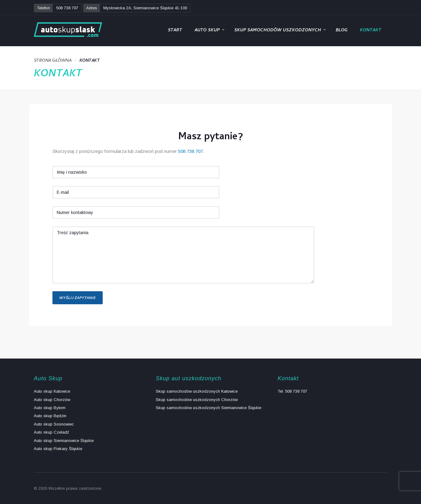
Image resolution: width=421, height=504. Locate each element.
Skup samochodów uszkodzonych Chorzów (197, 400)
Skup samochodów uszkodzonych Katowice (197, 391)
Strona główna (53, 61)
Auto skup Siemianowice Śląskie (64, 441)
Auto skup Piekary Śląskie (58, 449)
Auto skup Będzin (50, 416)
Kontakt (371, 31)
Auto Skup (207, 31)
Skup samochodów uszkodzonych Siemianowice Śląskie (208, 408)
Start (175, 31)
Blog (342, 31)
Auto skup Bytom (50, 408)
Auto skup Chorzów (52, 400)
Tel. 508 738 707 (292, 391)
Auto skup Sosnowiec (54, 424)
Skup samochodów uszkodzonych (278, 31)
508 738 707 (67, 8)
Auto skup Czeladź (52, 432)
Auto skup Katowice (52, 391)
